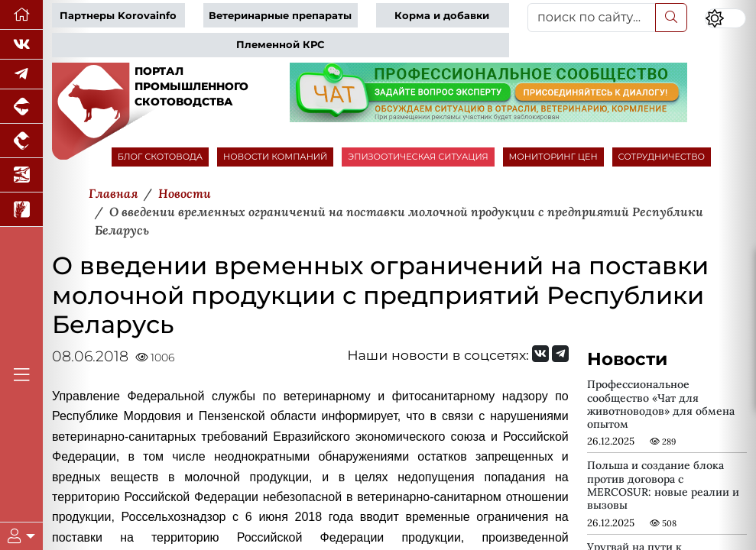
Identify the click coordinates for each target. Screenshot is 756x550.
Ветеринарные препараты (280, 16)
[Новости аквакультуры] (21, 175)
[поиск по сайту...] (592, 18)
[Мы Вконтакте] (21, 45)
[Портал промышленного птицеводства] (21, 141)
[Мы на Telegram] (560, 354)
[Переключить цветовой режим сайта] (725, 19)
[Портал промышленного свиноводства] (21, 107)
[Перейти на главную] (21, 15)
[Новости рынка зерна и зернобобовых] (21, 210)
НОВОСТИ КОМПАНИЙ (275, 157)
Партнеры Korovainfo (118, 16)
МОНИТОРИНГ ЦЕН (553, 157)
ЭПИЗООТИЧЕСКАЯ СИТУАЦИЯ (418, 157)
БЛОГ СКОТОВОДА (160, 157)
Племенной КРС (280, 45)
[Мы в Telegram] (21, 74)
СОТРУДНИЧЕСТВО (662, 157)
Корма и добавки (442, 16)
